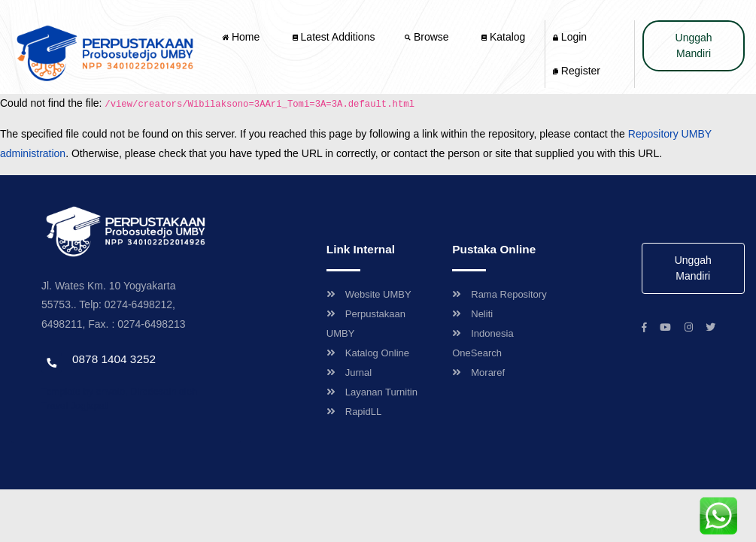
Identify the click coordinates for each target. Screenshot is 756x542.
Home (242, 37)
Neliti (472, 314)
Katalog (503, 37)
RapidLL (354, 412)
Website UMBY (369, 294)
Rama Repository (499, 294)
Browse (428, 37)
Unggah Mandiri (694, 45)
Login (570, 37)
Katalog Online (368, 353)
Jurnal (349, 372)
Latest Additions (334, 37)
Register (577, 71)
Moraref (478, 372)
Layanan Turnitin (372, 392)
